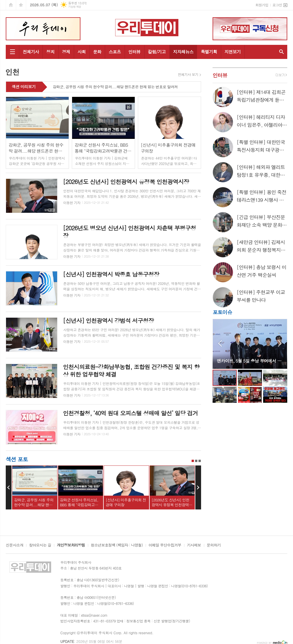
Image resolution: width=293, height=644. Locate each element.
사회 (82, 52)
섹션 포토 (17, 459)
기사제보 (194, 545)
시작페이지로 (11, 5)
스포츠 (115, 52)
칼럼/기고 (157, 52)
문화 (97, 52)
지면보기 (233, 52)
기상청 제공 (75, 7)
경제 (66, 52)
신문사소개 (15, 545)
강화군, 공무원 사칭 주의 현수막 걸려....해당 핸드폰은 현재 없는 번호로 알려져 (115, 87)
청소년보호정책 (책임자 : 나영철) (117, 545)
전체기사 (31, 52)
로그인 (277, 5)
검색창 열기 (282, 52)
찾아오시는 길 (40, 545)
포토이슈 (222, 312)
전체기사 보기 (188, 74)
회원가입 (262, 5)
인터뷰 (134, 52)
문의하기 (214, 545)
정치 (50, 52)
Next (198, 488)
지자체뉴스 (183, 52)
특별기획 (209, 52)
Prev (9, 488)
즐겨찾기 (21, 5)
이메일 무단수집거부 (165, 545)
